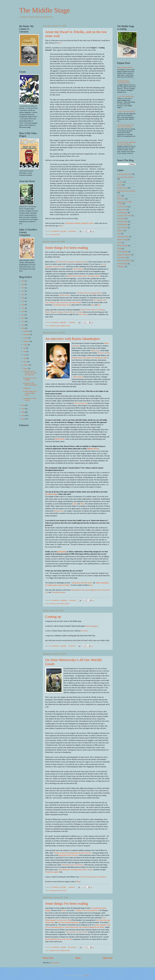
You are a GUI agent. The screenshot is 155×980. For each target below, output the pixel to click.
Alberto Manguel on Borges (54, 312)
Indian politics (122, 210)
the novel (64, 890)
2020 (23, 298)
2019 (23, 301)
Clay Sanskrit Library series (62, 305)
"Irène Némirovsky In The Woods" (72, 865)
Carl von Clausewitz (80, 403)
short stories (121, 199)
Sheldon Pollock (65, 295)
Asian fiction (121, 219)
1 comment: (71, 887)
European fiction (55, 890)
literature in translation (124, 255)
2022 (23, 291)
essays (119, 234)
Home (78, 958)
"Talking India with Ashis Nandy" (82, 583)
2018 (23, 305)
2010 (23, 325)
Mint (78, 882)
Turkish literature (123, 225)
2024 (23, 284)
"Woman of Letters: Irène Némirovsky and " (73, 853)
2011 (23, 322)
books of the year (123, 228)
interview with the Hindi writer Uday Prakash (73, 927)
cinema (119, 249)
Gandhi (75, 504)
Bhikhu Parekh (60, 439)
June (25, 352)
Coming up (53, 617)
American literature (123, 237)
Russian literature (123, 222)
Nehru (82, 504)
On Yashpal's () (126, 126)
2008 (23, 405)
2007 (23, 409)
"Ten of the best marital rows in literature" (93, 877)
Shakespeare (121, 267)
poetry (119, 196)
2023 (23, 288)
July (25, 348)
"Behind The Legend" (52, 872)
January (26, 368)
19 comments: (72, 231)
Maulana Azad (59, 511)
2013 (23, 315)
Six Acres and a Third (64, 920)
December (27, 331)
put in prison (62, 552)
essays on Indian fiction (124, 174)
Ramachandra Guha (78, 590)
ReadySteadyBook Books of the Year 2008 (59, 939)
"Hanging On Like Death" (96, 927)
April (25, 358)
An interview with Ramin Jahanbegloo (73, 339)
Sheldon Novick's (83, 276)
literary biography (123, 252)
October (26, 338)
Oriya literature (122, 258)
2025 (23, 281)
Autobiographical (123, 213)
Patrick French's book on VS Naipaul (93, 310)
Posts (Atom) (55, 963)
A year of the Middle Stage (125, 96)
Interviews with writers (57, 604)
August (26, 345)
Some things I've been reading (67, 248)
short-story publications (124, 261)
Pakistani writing (122, 240)
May (25, 355)
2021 (23, 295)
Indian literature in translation (126, 191)
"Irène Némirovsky (64, 870)
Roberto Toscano (93, 449)
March (26, 362)
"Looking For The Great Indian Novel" (87, 910)
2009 (23, 328)
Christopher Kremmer (58, 592)
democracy (121, 231)
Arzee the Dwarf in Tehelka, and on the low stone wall (30, 373)
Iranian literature (122, 264)
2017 (23, 308)
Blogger (87, 975)
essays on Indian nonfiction (126, 177)
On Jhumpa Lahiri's (124, 82)
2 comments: (72, 600)
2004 (23, 419)
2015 (23, 311)
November (27, 335)
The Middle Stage (45, 10)
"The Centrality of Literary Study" (76, 932)
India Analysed (78, 377)
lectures (120, 243)
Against (125, 67)
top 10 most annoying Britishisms (68, 922)
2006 (23, 412)
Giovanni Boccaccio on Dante (73, 312)
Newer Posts (48, 958)
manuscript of (68, 855)
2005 (23, 415)
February (26, 365)
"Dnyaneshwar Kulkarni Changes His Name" (79, 223)
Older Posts (108, 958)
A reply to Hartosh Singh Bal (126, 112)
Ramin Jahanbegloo (92, 626)
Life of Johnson (78, 269)
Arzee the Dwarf (55, 235)
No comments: (72, 947)
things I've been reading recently (60, 326)
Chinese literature (123, 246)
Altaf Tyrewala (102, 590)
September (27, 341)
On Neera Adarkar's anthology (126, 143)
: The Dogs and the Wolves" (79, 870)
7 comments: (72, 322)
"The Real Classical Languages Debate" (89, 293)
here (60, 43)
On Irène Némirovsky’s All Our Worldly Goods (30, 393)
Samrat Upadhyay (90, 590)
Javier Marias (83, 314)
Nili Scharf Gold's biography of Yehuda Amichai (71, 262)
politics (67, 604)
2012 (23, 318)
